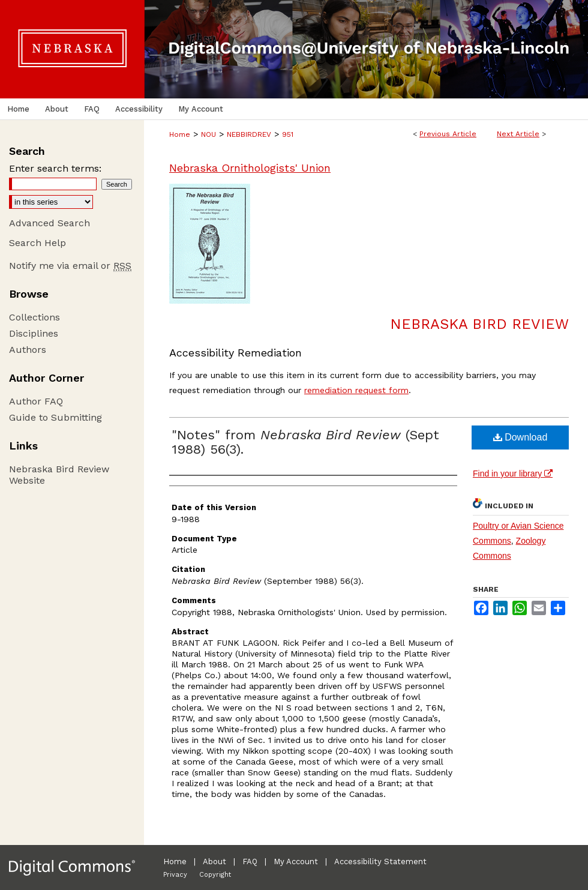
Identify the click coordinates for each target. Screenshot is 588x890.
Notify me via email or (70, 266)
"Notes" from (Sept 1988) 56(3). (305, 442)
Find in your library (513, 474)
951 (288, 134)
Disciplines (34, 333)
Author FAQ (36, 401)
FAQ (250, 861)
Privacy (175, 875)
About (214, 861)
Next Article (518, 134)
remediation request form (356, 390)
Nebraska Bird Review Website (59, 475)
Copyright (215, 875)
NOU (208, 134)
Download (520, 437)
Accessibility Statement (380, 861)
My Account (296, 861)
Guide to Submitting (55, 417)
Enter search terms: (55, 168)
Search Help (37, 243)
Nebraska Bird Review (479, 324)
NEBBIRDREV (249, 134)
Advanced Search (49, 223)
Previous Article (448, 134)
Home (180, 134)
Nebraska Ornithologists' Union (250, 168)
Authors (28, 350)
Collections (34, 317)
